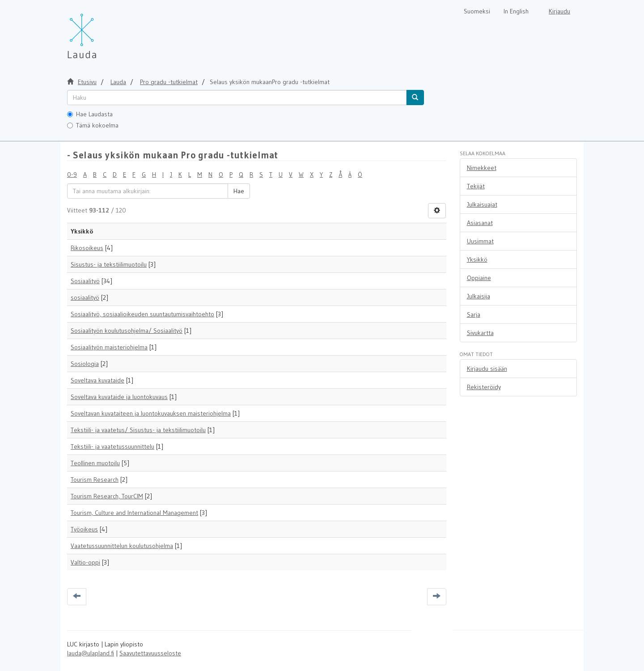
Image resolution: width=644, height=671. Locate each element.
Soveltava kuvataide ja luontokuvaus (119, 397)
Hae (239, 191)
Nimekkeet (482, 168)
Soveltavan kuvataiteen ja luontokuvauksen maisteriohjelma (151, 413)
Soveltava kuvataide (97, 380)
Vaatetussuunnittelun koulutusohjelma (122, 546)
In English (516, 11)
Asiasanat (480, 223)
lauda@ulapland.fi (91, 653)
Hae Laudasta (90, 114)
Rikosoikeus (87, 248)
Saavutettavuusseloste (150, 653)
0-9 (72, 174)
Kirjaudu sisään (487, 369)
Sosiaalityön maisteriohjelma (109, 347)
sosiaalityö (85, 297)
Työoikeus (84, 529)
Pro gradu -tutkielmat (169, 82)
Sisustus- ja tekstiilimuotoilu (109, 264)
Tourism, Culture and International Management (134, 513)
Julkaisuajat (482, 204)
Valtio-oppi (85, 562)
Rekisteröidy (484, 387)
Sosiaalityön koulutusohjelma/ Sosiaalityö (127, 331)
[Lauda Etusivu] (101, 31)
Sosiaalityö (85, 281)
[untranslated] (237, 98)
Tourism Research (95, 480)
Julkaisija (479, 296)
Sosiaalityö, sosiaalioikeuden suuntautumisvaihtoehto (142, 314)
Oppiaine (479, 278)
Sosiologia (85, 364)
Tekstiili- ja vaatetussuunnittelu (112, 446)
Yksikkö (477, 259)
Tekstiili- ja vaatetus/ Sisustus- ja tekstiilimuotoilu (138, 430)
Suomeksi (477, 11)
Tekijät (476, 186)
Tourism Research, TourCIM (107, 496)
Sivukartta (480, 333)
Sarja (474, 314)
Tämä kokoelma (93, 125)
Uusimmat (480, 241)
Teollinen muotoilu (95, 463)
